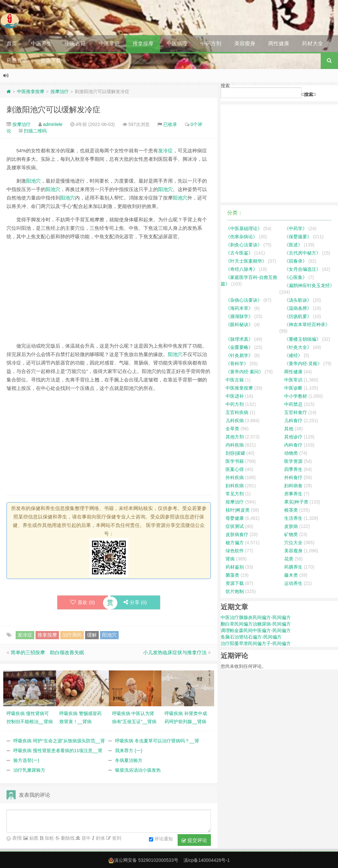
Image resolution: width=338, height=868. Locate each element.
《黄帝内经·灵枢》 (303, 364)
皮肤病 (291, 526)
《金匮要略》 (239, 347)
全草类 (232, 429)
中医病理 (177, 43)
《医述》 (293, 245)
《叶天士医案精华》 (246, 261)
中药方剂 (211, 43)
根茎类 (291, 510)
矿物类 (291, 534)
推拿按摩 (143, 43)
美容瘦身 (245, 43)
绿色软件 (235, 551)
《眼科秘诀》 (239, 324)
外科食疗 (293, 477)
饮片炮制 (235, 591)
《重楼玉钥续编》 (302, 339)
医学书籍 (235, 461)
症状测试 (235, 526)
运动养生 (293, 583)
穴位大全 (293, 543)
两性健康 (279, 43)
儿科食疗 (293, 420)
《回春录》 (296, 261)
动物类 (291, 453)
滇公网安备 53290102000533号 (146, 860)
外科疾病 (235, 477)
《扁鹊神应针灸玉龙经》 (309, 285)
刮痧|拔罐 (235, 453)
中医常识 (109, 43)
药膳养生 (293, 567)
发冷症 (165, 151)
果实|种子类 (296, 502)
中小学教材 (296, 396)
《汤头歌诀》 (298, 300)
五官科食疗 (296, 412)
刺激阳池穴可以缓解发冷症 (53, 110)
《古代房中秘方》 (302, 253)
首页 (12, 43)
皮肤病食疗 (237, 534)
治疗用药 (72, 635)
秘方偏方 (235, 543)
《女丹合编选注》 (302, 269)
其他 (289, 429)
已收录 (170, 124)
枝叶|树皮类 (238, 510)
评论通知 (161, 839)
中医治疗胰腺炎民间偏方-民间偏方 (256, 617)
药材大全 (313, 43)
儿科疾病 (235, 420)
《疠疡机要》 (298, 316)
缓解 (92, 635)
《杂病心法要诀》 (244, 300)
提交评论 (194, 840)
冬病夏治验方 (129, 760)
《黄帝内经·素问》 (244, 372)
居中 (85, 838)
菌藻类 (232, 575)
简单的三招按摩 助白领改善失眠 (47, 652)
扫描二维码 (35, 131)
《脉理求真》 (239, 339)
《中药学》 (296, 228)
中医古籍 (75, 43)
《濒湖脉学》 (239, 316)
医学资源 (293, 461)
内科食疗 (293, 445)
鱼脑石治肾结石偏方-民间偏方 (251, 637)
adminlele (53, 124)
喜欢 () (83, 602)
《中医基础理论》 (244, 228)
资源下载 (51, 60)
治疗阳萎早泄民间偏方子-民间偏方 (256, 643)
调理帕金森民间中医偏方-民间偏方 (256, 630)
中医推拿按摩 (31, 91)
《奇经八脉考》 (242, 269)
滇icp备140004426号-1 (207, 860)
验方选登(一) (26, 760)
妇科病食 (293, 486)
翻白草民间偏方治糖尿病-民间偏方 (256, 624)
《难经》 (293, 355)
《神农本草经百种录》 (307, 324)
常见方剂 (235, 494)
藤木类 (291, 575)
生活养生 (293, 518)
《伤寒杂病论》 (242, 237)
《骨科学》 (237, 364)
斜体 (100, 838)
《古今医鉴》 (239, 253)
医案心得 (235, 469)
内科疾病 (235, 445)
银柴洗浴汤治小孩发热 (138, 770)
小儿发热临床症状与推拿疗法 (175, 652)
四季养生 (293, 469)
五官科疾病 (237, 412)
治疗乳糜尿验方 (29, 770)
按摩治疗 (60, 91)
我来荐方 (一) (129, 751)
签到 (116, 838)
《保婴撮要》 (298, 237)
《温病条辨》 (298, 308)
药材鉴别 (235, 567)
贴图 (33, 838)
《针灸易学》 (239, 355)
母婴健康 (235, 518)
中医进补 (235, 396)
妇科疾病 (235, 486)
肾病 (230, 559)
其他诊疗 (293, 437)
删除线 (67, 838)
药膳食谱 (17, 60)
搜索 (225, 86)
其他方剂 (235, 437)
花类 (289, 559)
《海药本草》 (239, 308)
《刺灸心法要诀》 (244, 245)
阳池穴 (33, 181)
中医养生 (41, 43)
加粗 (49, 838)
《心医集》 (296, 277)
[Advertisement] (109, 291)
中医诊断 (293, 388)
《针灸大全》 (298, 347)
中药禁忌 (293, 404)
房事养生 (293, 494)
